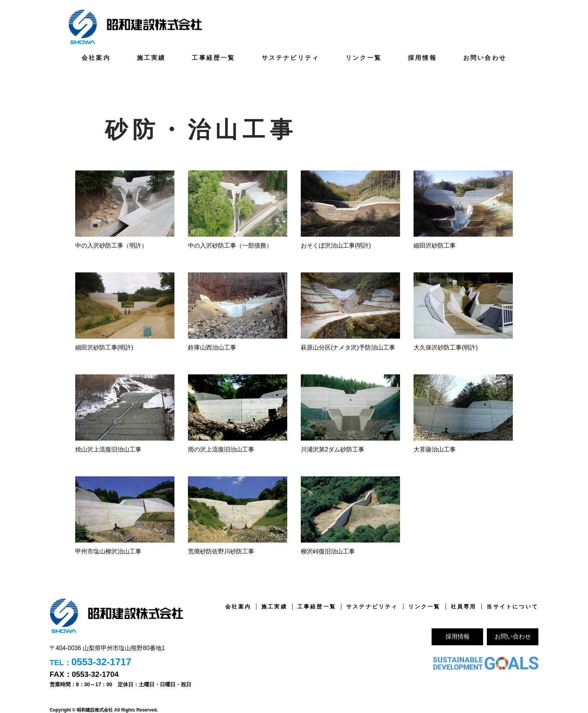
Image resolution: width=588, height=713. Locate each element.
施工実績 (151, 57)
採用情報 (422, 57)
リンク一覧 (364, 57)
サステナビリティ (291, 57)
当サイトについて (512, 606)
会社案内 (96, 57)
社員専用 (464, 606)
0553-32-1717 (102, 662)
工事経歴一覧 (213, 57)
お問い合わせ (485, 57)
